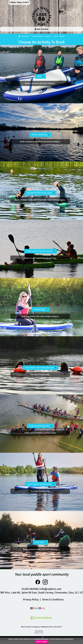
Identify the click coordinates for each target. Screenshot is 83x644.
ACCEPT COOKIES (41, 642)
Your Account (42, 29)
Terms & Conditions (53, 600)
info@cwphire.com (51, 589)
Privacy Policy (31, 600)
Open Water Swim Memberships (40, 368)
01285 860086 (30, 589)
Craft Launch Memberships (40, 484)
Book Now (25, 36)
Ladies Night (41, 309)
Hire (40, 76)
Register (62, 36)
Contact (47, 36)
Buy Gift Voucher (38, 36)
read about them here (41, 639)
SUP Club (41, 542)
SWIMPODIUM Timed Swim (40, 193)
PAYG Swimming (40, 135)
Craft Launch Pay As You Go (41, 251)
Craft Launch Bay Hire (41, 426)
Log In (56, 36)
